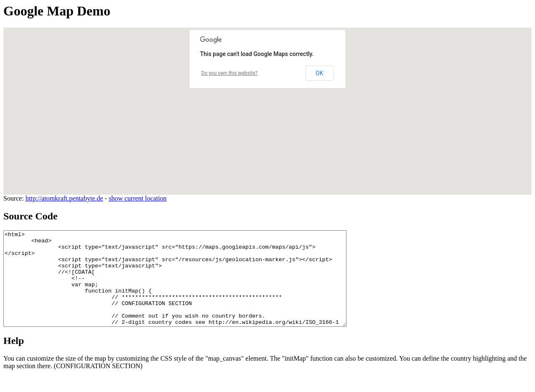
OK (319, 73)
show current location (138, 198)
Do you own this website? (230, 73)
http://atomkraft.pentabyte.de (64, 198)
